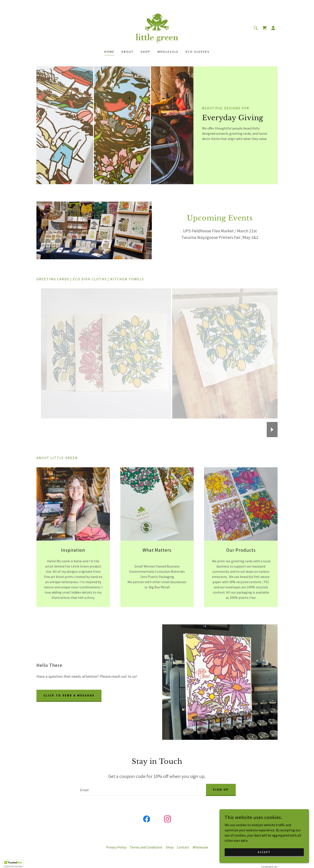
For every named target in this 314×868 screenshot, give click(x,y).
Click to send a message (69, 695)
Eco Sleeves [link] (198, 52)
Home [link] (109, 52)
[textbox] (139, 790)
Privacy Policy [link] (116, 848)
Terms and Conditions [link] (146, 848)
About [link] (128, 52)
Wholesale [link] (168, 52)
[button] (273, 28)
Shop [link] (146, 52)
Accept (265, 852)
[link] (157, 28)
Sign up (221, 790)
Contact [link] (183, 848)
